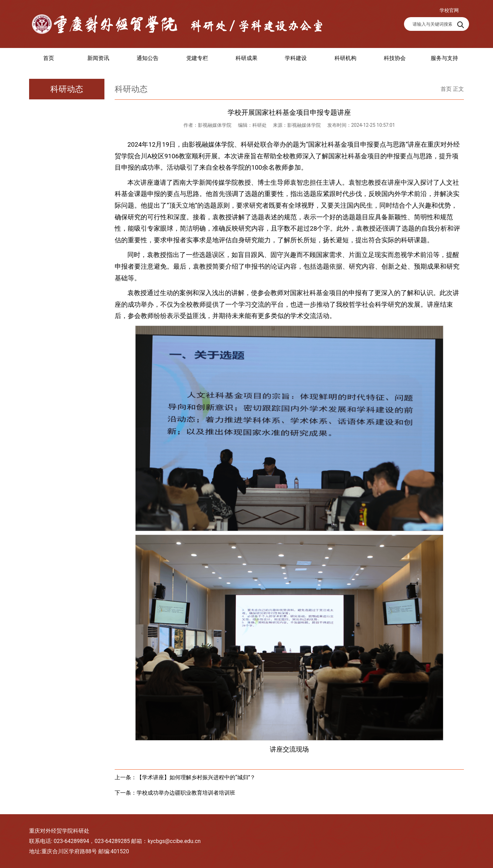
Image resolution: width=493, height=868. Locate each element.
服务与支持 (444, 58)
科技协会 (395, 58)
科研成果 (246, 58)
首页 (49, 58)
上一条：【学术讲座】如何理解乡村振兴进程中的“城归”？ (185, 777)
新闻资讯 (98, 58)
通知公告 (148, 58)
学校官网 (449, 10)
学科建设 (296, 58)
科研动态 (67, 89)
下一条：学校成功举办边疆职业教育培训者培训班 (175, 793)
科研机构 (345, 58)
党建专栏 (197, 58)
